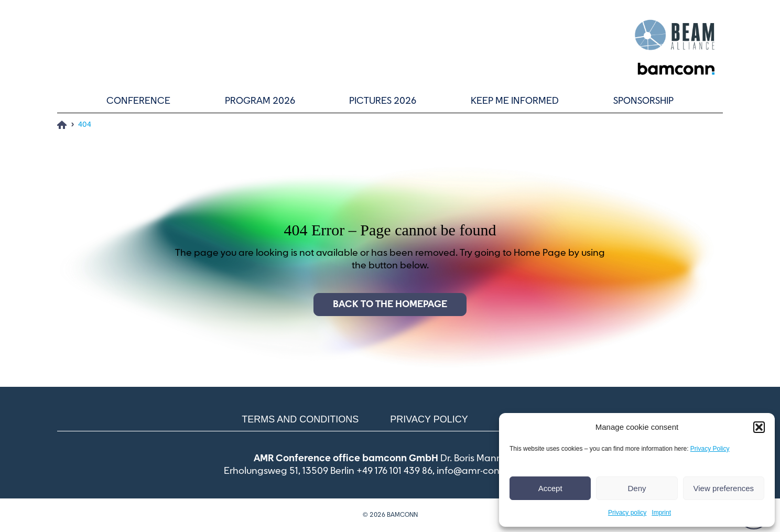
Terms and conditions (300, 419)
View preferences (724, 488)
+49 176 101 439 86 (394, 471)
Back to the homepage (390, 305)
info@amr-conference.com (496, 471)
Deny (637, 488)
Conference (138, 101)
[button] (759, 427)
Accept (550, 488)
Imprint (661, 513)
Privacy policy (627, 513)
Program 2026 (260, 101)
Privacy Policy (710, 449)
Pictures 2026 (383, 101)
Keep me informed (515, 101)
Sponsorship (643, 101)
